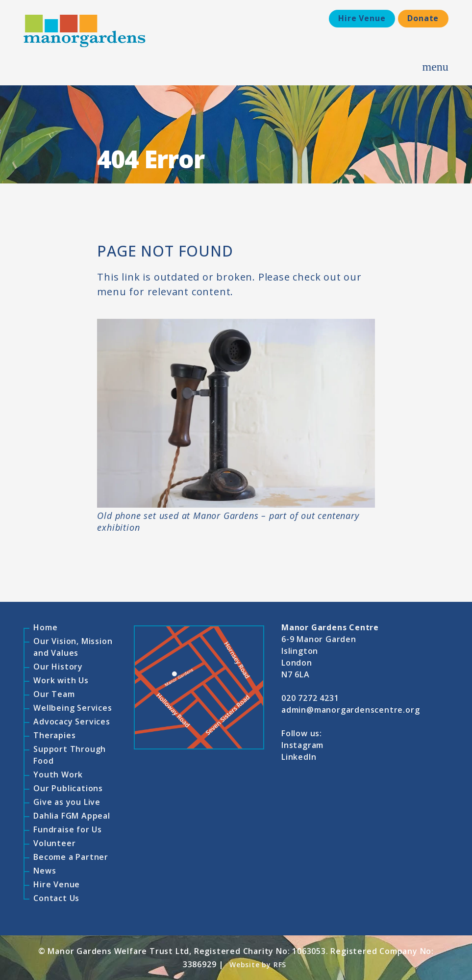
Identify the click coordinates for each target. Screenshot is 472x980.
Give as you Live (67, 802)
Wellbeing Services (73, 708)
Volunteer (54, 843)
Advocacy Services (72, 722)
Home (45, 627)
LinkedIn (299, 757)
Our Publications (68, 788)
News (45, 871)
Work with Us (61, 680)
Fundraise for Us (68, 829)
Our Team (54, 694)
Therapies (54, 735)
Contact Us (56, 898)
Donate (423, 18)
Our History (58, 667)
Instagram (302, 745)
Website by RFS (258, 965)
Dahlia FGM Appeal (72, 816)
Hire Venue (361, 18)
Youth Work (58, 774)
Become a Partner (71, 857)
